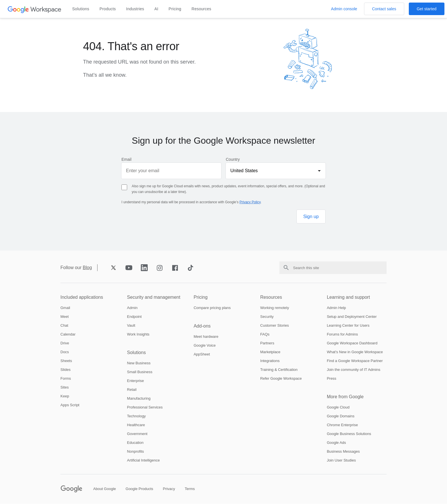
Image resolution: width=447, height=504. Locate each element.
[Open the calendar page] (68, 335)
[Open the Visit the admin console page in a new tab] (344, 9)
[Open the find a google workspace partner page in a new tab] (355, 361)
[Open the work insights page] (138, 335)
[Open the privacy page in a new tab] (169, 489)
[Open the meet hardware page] (206, 337)
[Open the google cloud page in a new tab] (338, 408)
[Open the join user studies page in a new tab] (341, 461)
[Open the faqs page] (265, 335)
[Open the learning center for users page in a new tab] (348, 326)
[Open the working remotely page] (275, 308)
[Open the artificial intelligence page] (144, 461)
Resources (201, 9)
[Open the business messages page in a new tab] (343, 452)
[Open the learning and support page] (357, 298)
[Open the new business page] (139, 363)
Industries (135, 9)
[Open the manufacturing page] (139, 399)
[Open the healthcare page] (136, 425)
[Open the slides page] (65, 370)
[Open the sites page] (65, 388)
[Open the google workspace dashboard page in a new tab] (352, 343)
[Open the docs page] (65, 352)
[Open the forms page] (66, 379)
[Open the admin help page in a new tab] (336, 308)
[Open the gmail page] (65, 308)
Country (233, 159)
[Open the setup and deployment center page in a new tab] (352, 317)
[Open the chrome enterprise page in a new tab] (342, 425)
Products (108, 9)
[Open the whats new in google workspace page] (355, 352)
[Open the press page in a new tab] (331, 379)
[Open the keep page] (65, 396)
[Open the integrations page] (270, 361)
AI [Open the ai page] (157, 9)
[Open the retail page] (132, 390)
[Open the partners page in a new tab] (267, 343)
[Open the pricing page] (223, 298)
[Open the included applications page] (90, 298)
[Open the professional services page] (145, 408)
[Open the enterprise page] (136, 381)
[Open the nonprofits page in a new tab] (136, 452)
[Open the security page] (267, 317)
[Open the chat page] (64, 326)
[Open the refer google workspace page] (281, 379)
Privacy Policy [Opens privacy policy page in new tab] (250, 202)
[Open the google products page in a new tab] (140, 489)
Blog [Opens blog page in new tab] (87, 268)
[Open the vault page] (131, 326)
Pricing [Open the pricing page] (175, 9)
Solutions (81, 9)
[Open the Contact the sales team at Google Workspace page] (384, 9)
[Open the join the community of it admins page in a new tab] (353, 370)
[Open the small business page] (140, 372)
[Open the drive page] (65, 343)
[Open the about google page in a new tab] (105, 489)
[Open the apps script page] (70, 405)
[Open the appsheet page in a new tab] (202, 354)
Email (126, 159)
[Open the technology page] (137, 416)
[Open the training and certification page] (279, 370)
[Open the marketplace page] (270, 352)
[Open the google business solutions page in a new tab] (349, 434)
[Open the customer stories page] (275, 326)
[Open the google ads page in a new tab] (336, 443)
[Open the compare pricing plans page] (212, 308)
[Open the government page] (137, 434)
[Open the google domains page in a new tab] (341, 416)
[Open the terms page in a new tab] (190, 489)
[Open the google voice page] (205, 346)
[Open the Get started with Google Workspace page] (427, 9)
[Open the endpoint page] (134, 317)
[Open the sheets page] (66, 361)
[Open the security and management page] (157, 298)
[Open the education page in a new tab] (135, 443)
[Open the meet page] (65, 317)
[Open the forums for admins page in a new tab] (342, 335)
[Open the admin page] (132, 308)
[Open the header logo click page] (35, 9)
